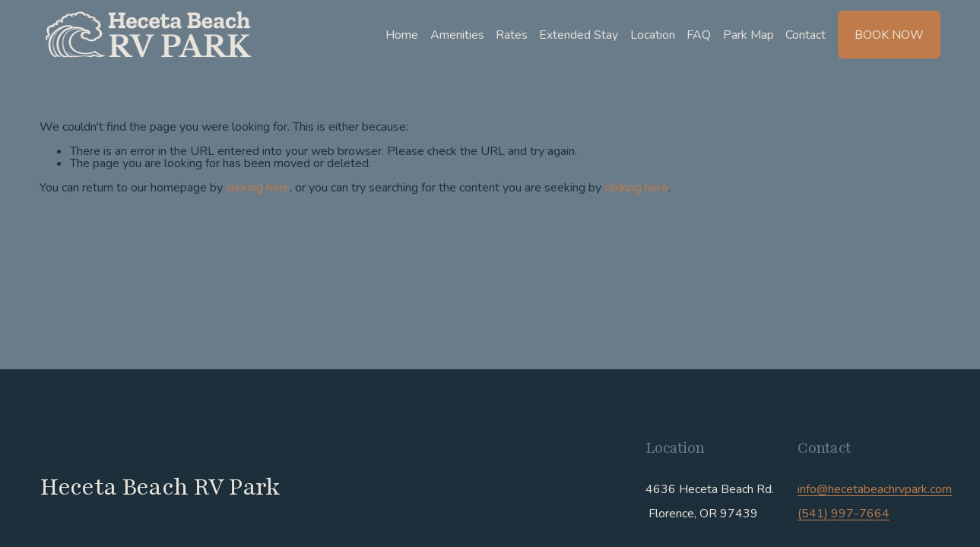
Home (402, 35)
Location (653, 35)
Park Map (748, 35)
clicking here (258, 188)
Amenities (457, 35)
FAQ (699, 35)
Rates (512, 35)
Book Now (889, 35)
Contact (806, 35)
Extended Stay (579, 35)
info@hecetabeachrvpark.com (875, 489)
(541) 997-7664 (844, 514)
